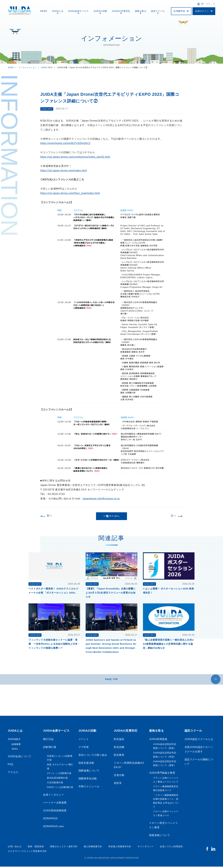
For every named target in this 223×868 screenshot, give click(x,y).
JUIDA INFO (47, 109)
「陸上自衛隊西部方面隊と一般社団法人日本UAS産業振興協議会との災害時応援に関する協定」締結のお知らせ (168, 644)
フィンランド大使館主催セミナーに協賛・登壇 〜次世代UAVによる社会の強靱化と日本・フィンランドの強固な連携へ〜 (54, 644)
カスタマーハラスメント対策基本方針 (27, 853)
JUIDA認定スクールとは (199, 741)
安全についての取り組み (93, 756)
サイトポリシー (146, 848)
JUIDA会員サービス (78, 11)
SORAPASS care (53, 828)
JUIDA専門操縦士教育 (162, 774)
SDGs (15, 750)
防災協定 (119, 741)
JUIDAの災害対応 (121, 11)
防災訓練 (119, 748)
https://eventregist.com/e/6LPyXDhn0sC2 (65, 143)
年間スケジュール (89, 788)
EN (208, 4)
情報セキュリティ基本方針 (64, 848)
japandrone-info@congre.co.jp (101, 499)
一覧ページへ (111, 516)
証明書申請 (179, 11)
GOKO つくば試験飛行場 (60, 789)
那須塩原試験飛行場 (57, 779)
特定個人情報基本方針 (120, 848)
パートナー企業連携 (55, 804)
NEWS (44, 11)
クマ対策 (84, 748)
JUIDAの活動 (100, 11)
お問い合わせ (15, 848)
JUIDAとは (57, 11)
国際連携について (89, 772)
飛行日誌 (48, 741)
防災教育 (119, 756)
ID (214, 4)
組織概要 (16, 746)
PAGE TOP (112, 680)
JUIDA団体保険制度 (55, 812)
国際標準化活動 (88, 780)
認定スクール (158, 11)
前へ (50, 516)
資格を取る (141, 11)
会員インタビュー (54, 796)
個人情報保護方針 (93, 848)
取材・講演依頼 (36, 848)
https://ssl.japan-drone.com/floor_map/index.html (70, 193)
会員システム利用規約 (171, 848)
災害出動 (119, 777)
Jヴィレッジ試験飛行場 (59, 775)
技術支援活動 (86, 764)
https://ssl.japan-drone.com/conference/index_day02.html (75, 157)
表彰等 (118, 784)
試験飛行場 (50, 748)
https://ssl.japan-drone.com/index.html (64, 170)
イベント (84, 741)
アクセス (13, 774)
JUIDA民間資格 (158, 741)
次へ (173, 516)
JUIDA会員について (19, 758)
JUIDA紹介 (14, 741)
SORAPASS (50, 820)
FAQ (10, 766)
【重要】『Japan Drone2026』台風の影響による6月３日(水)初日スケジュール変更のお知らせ (111, 593)
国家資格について (160, 837)
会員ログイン (202, 11)
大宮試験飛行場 (55, 784)
